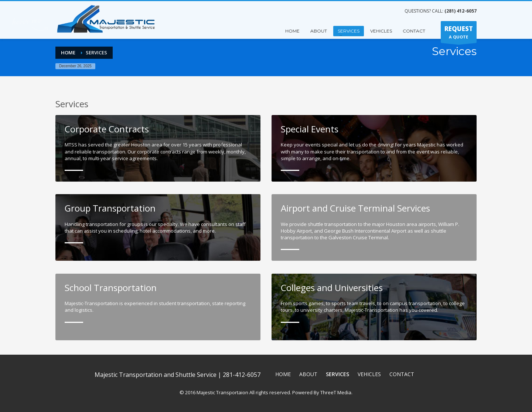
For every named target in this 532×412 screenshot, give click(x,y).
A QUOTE (459, 34)
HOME (292, 31)
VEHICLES (381, 31)
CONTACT (414, 31)
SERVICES (349, 31)
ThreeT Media (336, 388)
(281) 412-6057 (461, 11)
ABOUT (319, 31)
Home (68, 53)
